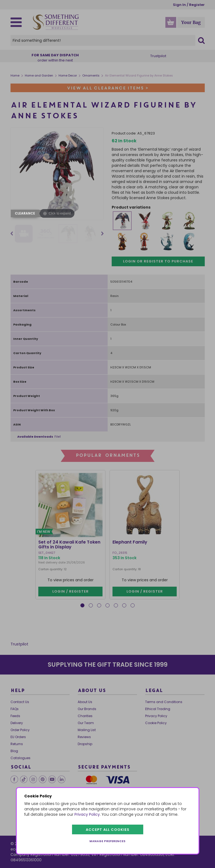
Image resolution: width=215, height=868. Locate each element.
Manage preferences (108, 841)
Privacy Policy (87, 814)
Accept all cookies (108, 830)
